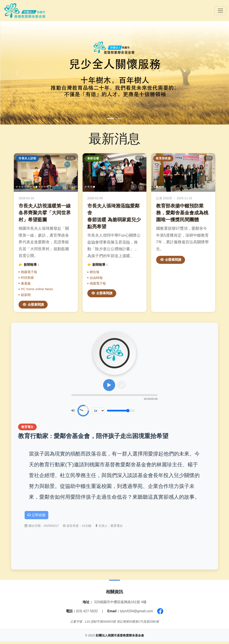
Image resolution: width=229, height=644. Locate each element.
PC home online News (37, 289)
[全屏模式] (121, 386)
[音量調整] (121, 411)
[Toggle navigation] (220, 11)
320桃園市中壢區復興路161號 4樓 (120, 605)
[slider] (114, 396)
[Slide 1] (111, 119)
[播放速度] (98, 411)
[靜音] (73, 411)
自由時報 (96, 278)
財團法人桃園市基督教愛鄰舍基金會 (120, 638)
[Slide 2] (118, 119)
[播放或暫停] (109, 386)
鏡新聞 (26, 295)
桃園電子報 (29, 272)
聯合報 (95, 272)
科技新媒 (27, 278)
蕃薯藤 (26, 283)
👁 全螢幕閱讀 (33, 305)
